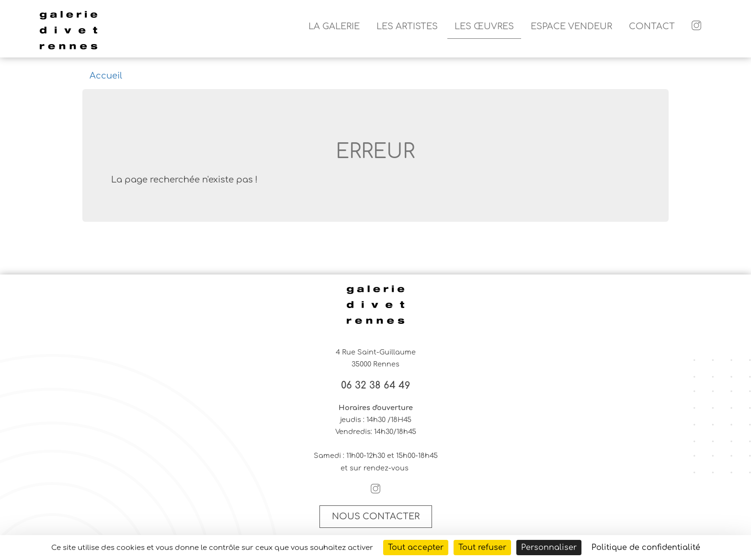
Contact (652, 26)
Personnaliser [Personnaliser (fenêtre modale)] (549, 548)
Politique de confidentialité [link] (646, 548)
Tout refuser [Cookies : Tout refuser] (482, 548)
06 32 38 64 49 (376, 386)
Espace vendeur (571, 26)
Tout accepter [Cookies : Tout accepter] (416, 548)
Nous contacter (376, 516)
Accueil (106, 76)
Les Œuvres (484, 26)
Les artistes (407, 26)
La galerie (334, 26)
